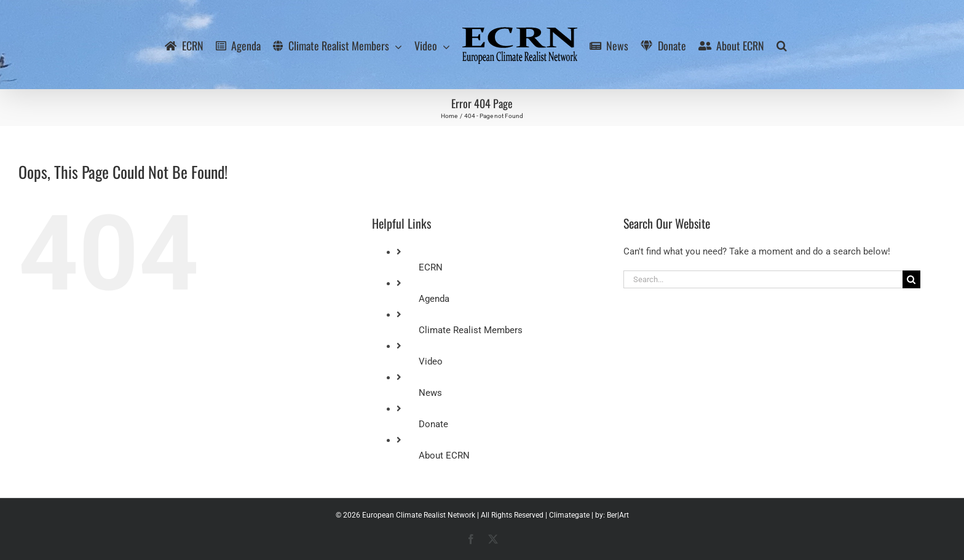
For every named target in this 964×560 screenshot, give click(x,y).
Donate (433, 424)
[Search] (911, 279)
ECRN (431, 267)
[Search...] (763, 279)
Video (431, 361)
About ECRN (444, 455)
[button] (782, 45)
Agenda (434, 299)
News (430, 393)
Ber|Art (618, 515)
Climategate (569, 515)
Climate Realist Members (471, 330)
